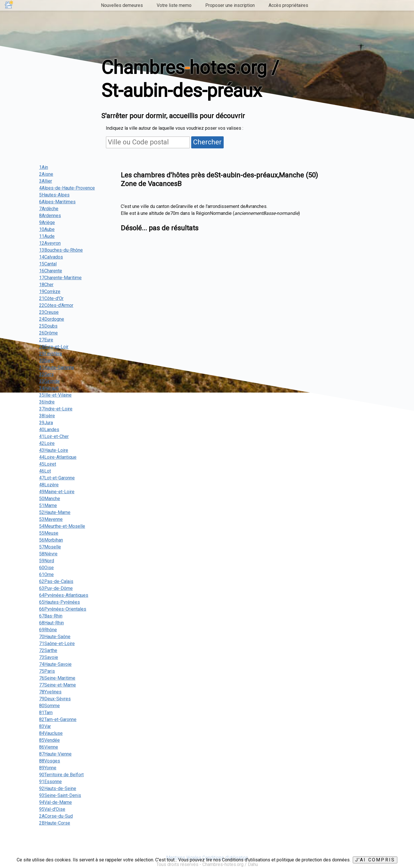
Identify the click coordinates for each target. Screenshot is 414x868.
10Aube (47, 229)
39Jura (46, 423)
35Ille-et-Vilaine (55, 395)
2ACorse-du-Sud (56, 816)
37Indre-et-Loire (56, 409)
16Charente (51, 271)
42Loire (47, 443)
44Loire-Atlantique (58, 457)
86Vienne (49, 747)
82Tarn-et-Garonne (58, 719)
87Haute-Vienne (55, 754)
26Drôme (48, 333)
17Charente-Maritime (60, 278)
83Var (45, 726)
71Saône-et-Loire (57, 644)
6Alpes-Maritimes (57, 202)
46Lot (45, 471)
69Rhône (48, 630)
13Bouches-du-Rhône (61, 250)
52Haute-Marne (55, 512)
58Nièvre (48, 554)
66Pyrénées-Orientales (63, 609)
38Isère (47, 416)
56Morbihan (51, 540)
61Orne (46, 574)
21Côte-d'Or (51, 298)
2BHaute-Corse (55, 823)
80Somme (49, 706)
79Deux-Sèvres (55, 699)
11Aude (47, 236)
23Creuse (49, 312)
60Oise (46, 568)
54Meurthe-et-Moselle (62, 526)
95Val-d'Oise (52, 809)
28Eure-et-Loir (54, 347)
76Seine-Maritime (57, 678)
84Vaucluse (51, 733)
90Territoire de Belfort (61, 775)
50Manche (50, 499)
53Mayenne (51, 519)
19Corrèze (50, 291)
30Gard (46, 361)
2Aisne (46, 174)
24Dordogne (52, 319)
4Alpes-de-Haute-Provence (67, 188)
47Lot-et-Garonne (57, 478)
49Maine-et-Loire (57, 492)
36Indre (47, 402)
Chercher (207, 142)
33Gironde (49, 381)
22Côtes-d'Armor (56, 305)
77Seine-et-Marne (57, 685)
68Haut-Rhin (51, 623)
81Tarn (46, 713)
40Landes (49, 430)
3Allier (46, 181)
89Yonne (48, 768)
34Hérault (49, 388)
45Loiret (48, 464)
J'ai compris (375, 860)
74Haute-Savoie (55, 664)
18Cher (46, 285)
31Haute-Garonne (57, 367)
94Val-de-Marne (55, 802)
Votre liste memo (174, 5)
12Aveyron (50, 243)
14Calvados (51, 257)
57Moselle (50, 547)
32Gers (46, 374)
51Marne (48, 505)
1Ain (44, 167)
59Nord (47, 561)
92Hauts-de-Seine (58, 788)
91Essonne (50, 782)
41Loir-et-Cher (54, 436)
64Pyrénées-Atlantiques (64, 595)
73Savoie (49, 657)
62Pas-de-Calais (56, 581)
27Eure (46, 340)
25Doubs (48, 326)
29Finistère (51, 354)
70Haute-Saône (55, 637)
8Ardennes (50, 216)
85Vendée (49, 740)
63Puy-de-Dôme (56, 588)
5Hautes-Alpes (54, 195)
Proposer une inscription (230, 5)
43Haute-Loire (54, 450)
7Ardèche (49, 209)
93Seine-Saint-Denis (60, 795)
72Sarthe (48, 650)
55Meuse (49, 533)
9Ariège (47, 222)
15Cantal (48, 264)
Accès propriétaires (288, 5)
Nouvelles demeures (122, 5)
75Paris (47, 671)
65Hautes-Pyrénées (60, 602)
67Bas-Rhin (51, 616)
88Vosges (50, 761)
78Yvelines (50, 692)
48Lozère (49, 485)
